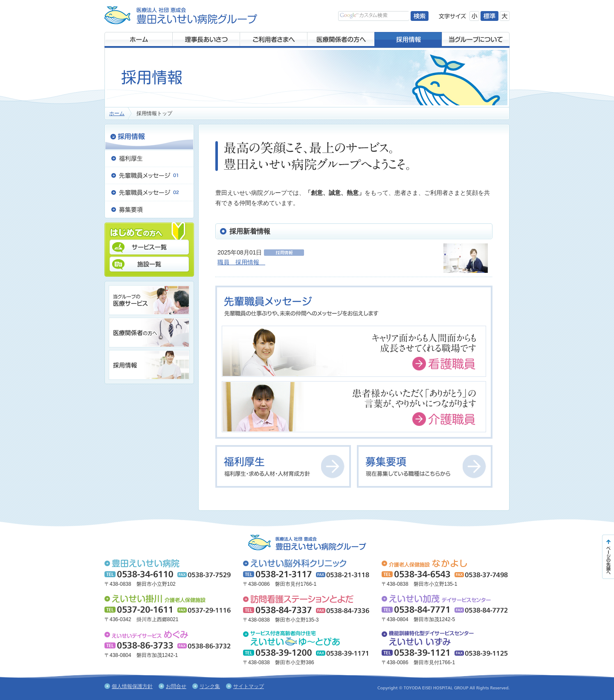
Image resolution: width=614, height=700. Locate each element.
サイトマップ (249, 686)
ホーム (117, 113)
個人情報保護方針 (132, 686)
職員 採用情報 (241, 262)
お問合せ (176, 686)
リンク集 (210, 686)
